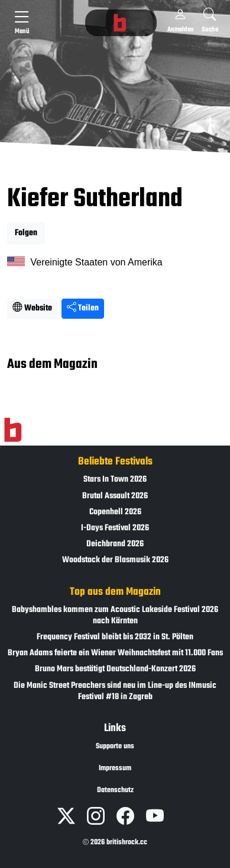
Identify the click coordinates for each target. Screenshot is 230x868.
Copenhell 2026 (115, 512)
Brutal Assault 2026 (115, 496)
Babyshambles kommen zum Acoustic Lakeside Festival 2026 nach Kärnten (115, 616)
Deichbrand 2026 (115, 544)
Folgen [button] (26, 233)
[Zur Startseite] (13, 430)
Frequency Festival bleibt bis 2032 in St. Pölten (115, 637)
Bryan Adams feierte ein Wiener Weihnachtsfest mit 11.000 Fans (115, 653)
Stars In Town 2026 (115, 480)
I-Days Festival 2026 (115, 528)
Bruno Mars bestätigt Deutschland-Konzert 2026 (115, 669)
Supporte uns (115, 747)
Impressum (115, 768)
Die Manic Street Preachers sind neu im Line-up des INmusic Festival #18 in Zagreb (115, 691)
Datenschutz (115, 790)
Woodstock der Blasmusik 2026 (115, 560)
